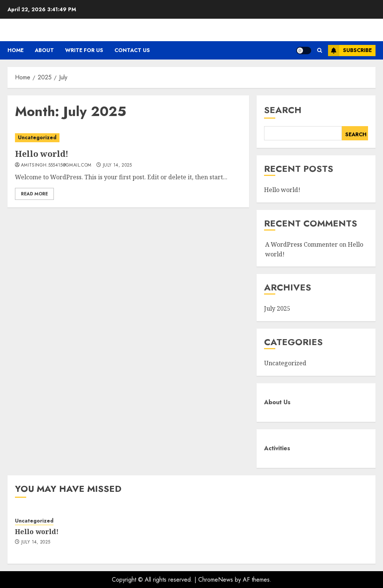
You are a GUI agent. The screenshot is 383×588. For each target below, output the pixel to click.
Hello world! (42, 153)
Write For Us (84, 50)
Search (283, 110)
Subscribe (350, 51)
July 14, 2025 (117, 165)
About (44, 50)
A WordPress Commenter (301, 244)
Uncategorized (37, 137)
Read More (34, 194)
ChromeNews (216, 580)
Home (16, 50)
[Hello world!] (128, 138)
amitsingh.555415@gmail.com (56, 165)
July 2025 (277, 308)
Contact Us (132, 50)
